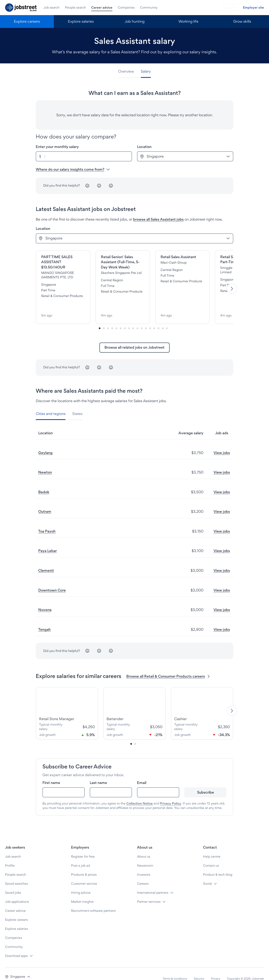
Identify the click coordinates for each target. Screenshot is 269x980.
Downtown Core (52, 580)
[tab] (128, 71)
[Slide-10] (142, 319)
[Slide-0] (100, 319)
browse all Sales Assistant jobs (158, 219)
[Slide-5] (121, 319)
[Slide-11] (146, 319)
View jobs (222, 443)
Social (207, 874)
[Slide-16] (167, 319)
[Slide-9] (137, 319)
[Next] (232, 284)
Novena (45, 600)
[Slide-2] (108, 319)
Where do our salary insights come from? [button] (73, 169)
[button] (18, 967)
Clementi (46, 561)
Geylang (45, 443)
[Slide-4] (116, 319)
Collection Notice (140, 794)
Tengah (44, 620)
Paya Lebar (47, 541)
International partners (153, 883)
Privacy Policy (171, 794)
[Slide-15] (163, 319)
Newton (45, 463)
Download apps (16, 946)
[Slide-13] (154, 319)
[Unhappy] (87, 186)
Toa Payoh (47, 521)
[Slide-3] (112, 319)
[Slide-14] (158, 319)
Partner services (149, 892)
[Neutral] (99, 186)
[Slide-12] (150, 319)
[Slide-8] (133, 319)
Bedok (44, 482)
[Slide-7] (129, 319)
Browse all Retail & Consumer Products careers (168, 667)
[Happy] (111, 186)
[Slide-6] (125, 319)
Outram (45, 502)
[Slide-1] (104, 319)
